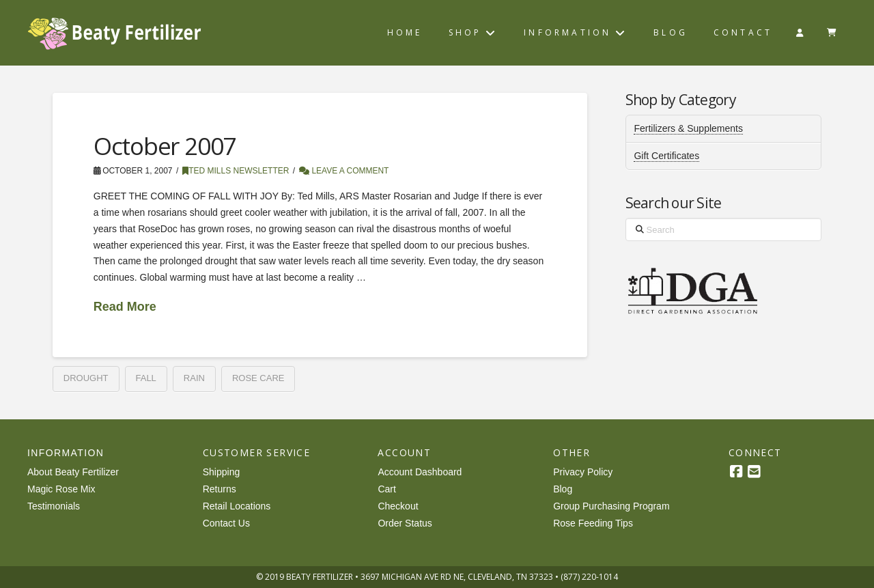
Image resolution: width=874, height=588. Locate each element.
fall (146, 378)
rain (194, 378)
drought (86, 378)
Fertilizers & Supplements (688, 128)
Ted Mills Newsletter (236, 171)
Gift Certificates (666, 156)
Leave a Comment (344, 171)
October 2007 (165, 146)
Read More (125, 307)
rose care (258, 378)
